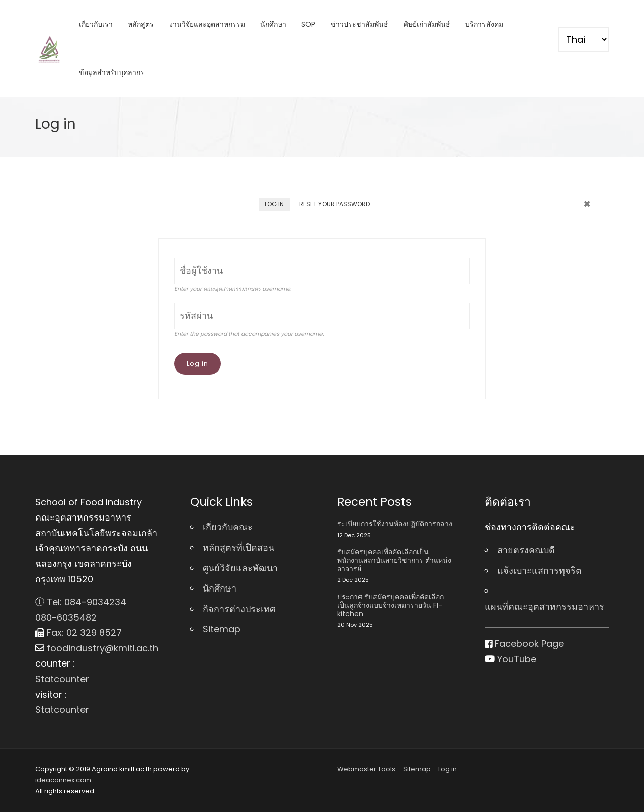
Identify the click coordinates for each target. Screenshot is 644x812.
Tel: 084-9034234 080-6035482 (81, 610)
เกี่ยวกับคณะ (228, 527)
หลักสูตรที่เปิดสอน (238, 547)
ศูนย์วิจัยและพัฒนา (240, 568)
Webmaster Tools (366, 769)
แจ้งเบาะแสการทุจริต (539, 571)
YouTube (510, 659)
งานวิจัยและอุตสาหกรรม (207, 24)
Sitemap (222, 629)
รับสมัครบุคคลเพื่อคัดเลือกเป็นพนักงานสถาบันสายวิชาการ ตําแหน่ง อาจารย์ (394, 560)
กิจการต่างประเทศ (239, 609)
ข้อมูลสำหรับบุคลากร (112, 72)
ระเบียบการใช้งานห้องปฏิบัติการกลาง (395, 524)
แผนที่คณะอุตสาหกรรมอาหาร (544, 606)
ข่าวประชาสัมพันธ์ (359, 24)
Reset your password (335, 204)
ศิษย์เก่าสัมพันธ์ (427, 24)
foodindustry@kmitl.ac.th (97, 648)
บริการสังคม (484, 24)
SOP (308, 24)
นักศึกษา (273, 24)
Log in (277, 205)
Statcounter (62, 679)
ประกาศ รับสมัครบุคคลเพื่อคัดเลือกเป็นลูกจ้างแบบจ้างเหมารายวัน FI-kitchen (390, 605)
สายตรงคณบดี (526, 550)
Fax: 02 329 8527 (78, 633)
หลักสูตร (141, 24)
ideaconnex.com (63, 780)
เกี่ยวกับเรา (96, 24)
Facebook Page (525, 644)
